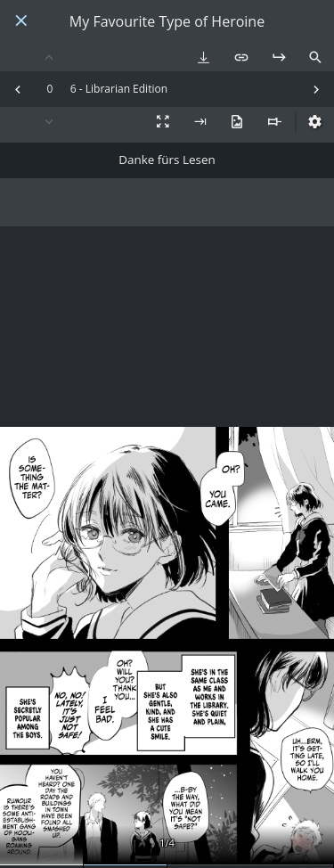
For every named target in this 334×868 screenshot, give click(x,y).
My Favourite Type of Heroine (167, 22)
